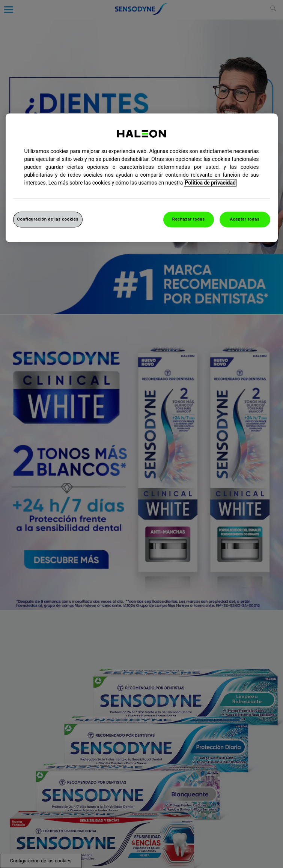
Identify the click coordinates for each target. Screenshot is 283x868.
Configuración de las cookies (48, 219)
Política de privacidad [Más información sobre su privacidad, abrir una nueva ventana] (210, 183)
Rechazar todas (189, 219)
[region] (142, 178)
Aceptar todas (245, 219)
